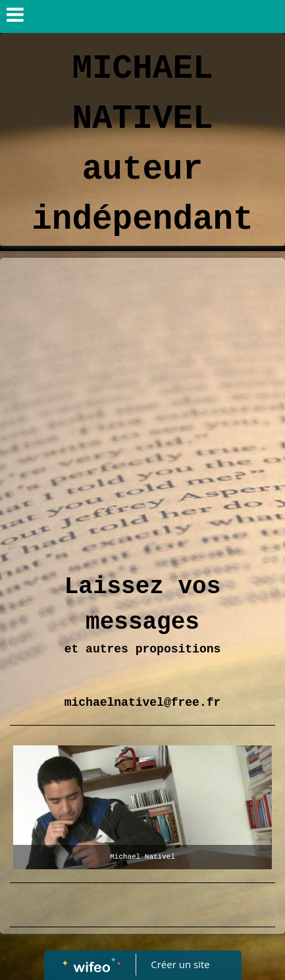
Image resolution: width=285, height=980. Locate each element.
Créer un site (180, 964)
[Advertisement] (142, 407)
